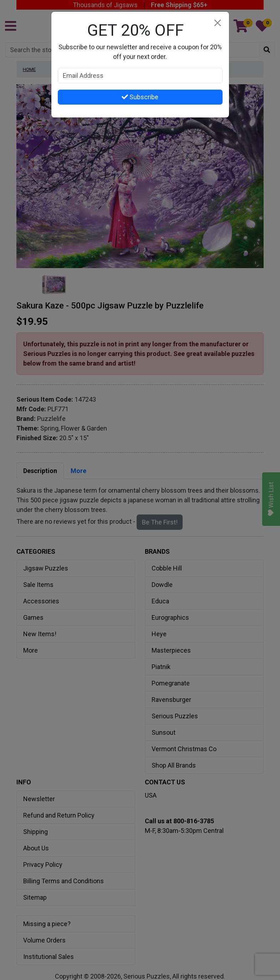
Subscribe (140, 97)
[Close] (218, 23)
